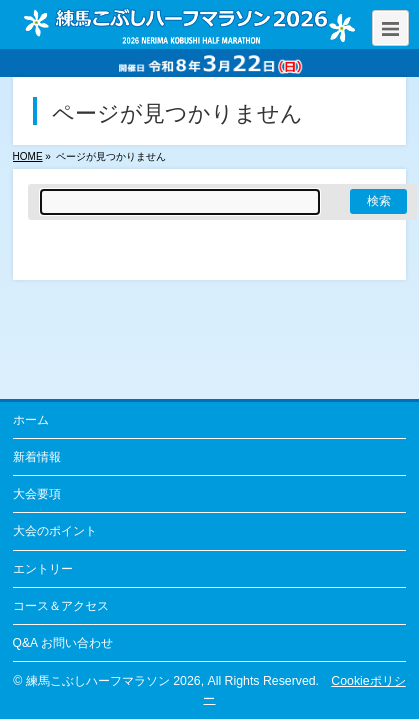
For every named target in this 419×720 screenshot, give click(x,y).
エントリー (43, 569)
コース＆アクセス (61, 606)
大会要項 (37, 494)
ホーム (31, 420)
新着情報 (37, 457)
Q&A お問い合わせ (63, 643)
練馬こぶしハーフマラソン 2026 (113, 681)
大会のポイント (55, 531)
